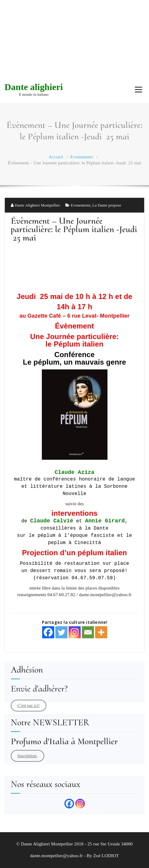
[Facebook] (48, 632)
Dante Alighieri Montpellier (35, 205)
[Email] (88, 632)
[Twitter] (61, 632)
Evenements (82, 157)
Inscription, (28, 756)
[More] (101, 632)
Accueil (56, 157)
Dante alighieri (34, 87)
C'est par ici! (29, 706)
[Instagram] (75, 632)
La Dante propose (107, 205)
